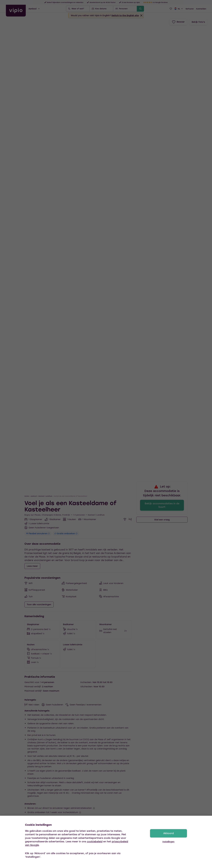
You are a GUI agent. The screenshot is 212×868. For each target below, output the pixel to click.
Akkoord (168, 833)
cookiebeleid (95, 841)
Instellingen (168, 842)
